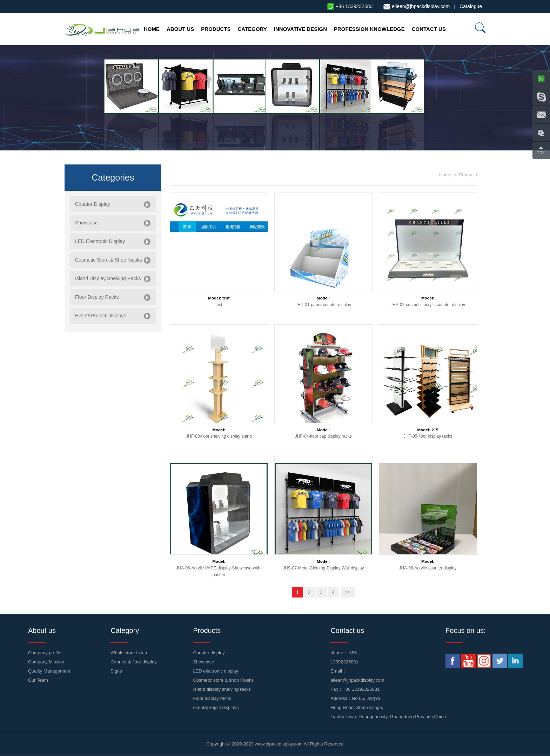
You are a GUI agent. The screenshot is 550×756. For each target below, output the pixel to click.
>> (348, 592)
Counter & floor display (134, 662)
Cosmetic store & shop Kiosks (223, 680)
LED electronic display (216, 671)
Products (216, 29)
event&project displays (216, 707)
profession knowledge (369, 29)
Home (152, 29)
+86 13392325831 (356, 6)
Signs (116, 671)
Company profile (45, 653)
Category (252, 29)
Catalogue (471, 6)
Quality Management (49, 671)
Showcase (203, 662)
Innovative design (300, 29)
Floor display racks (212, 698)
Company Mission (46, 662)
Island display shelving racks (222, 689)
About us (180, 29)
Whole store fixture (129, 653)
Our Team (38, 680)
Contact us (429, 29)
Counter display (209, 653)
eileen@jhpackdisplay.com (421, 6)
